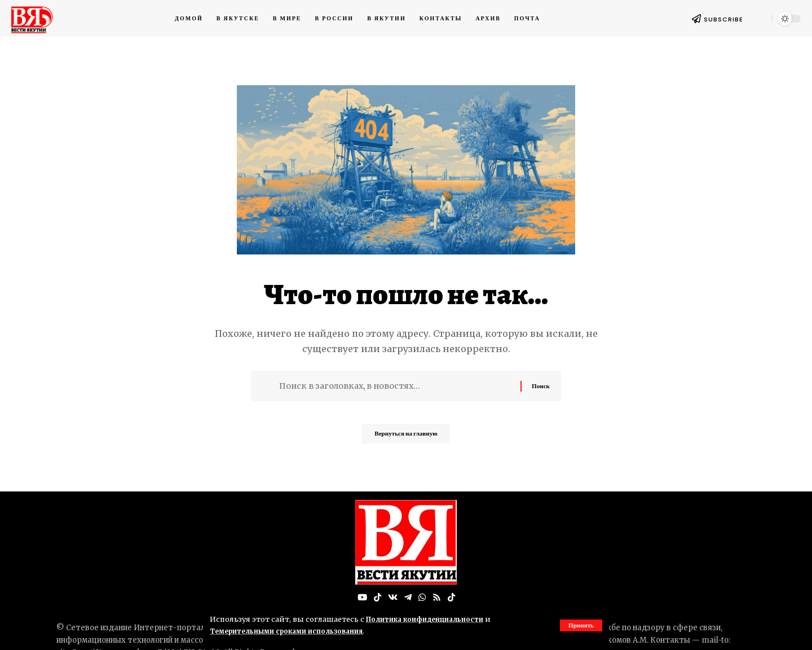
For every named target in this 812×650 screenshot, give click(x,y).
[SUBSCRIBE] (696, 19)
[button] (580, 625)
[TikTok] (376, 598)
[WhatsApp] (422, 598)
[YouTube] (360, 598)
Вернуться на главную (406, 437)
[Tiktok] (453, 598)
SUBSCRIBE (723, 19)
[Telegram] (408, 598)
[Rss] (438, 598)
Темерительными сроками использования (292, 631)
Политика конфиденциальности (429, 619)
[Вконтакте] (392, 598)
